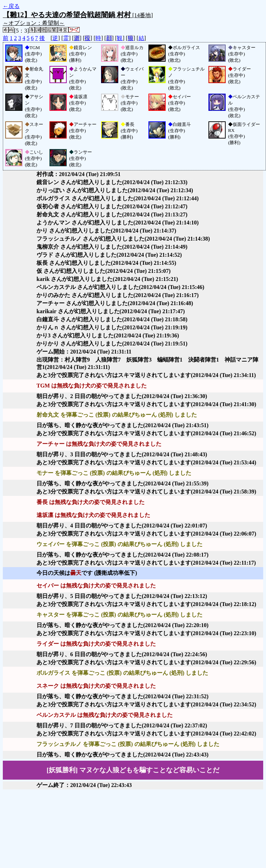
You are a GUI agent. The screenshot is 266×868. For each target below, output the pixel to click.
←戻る (11, 6)
